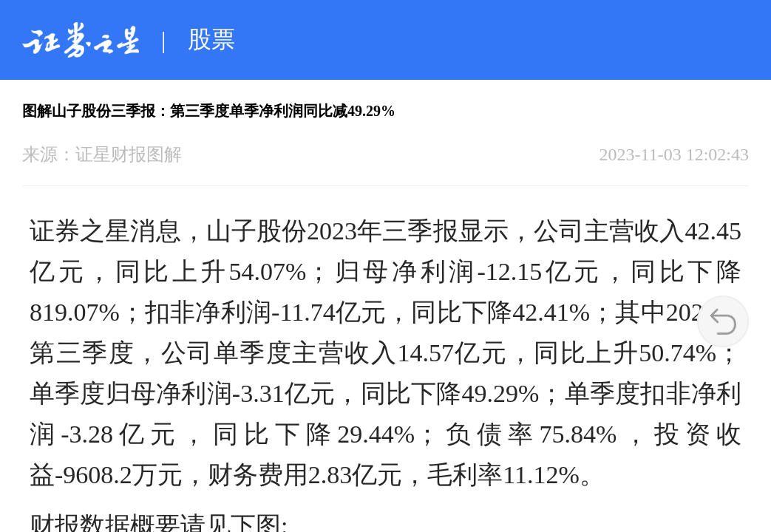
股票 (211, 39)
